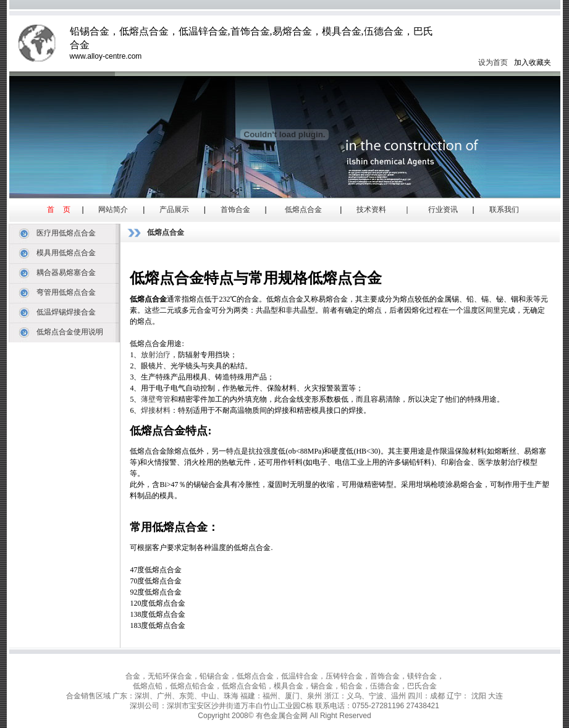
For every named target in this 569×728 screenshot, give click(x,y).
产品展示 (174, 210)
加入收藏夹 (533, 62)
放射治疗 (156, 355)
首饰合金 (235, 210)
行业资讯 (443, 210)
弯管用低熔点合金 (66, 292)
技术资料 (371, 210)
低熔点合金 (303, 210)
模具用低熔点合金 (66, 253)
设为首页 (493, 62)
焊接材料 (156, 410)
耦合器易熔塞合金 (66, 273)
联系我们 (504, 210)
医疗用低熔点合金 (66, 233)
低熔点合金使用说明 (70, 332)
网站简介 (113, 210)
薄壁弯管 (156, 399)
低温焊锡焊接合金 (66, 312)
